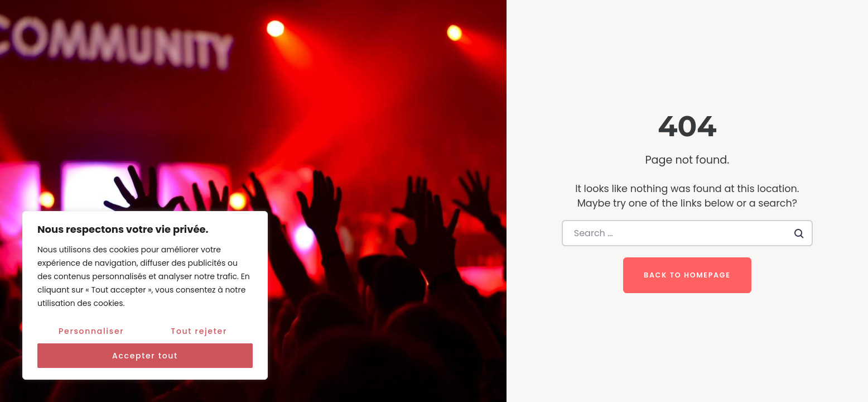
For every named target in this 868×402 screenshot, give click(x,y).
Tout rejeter (199, 331)
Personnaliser (91, 331)
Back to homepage (687, 275)
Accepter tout (145, 356)
